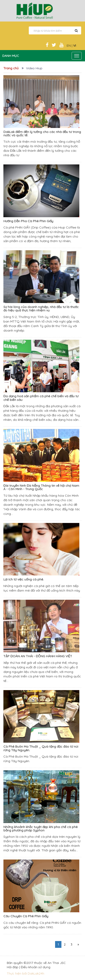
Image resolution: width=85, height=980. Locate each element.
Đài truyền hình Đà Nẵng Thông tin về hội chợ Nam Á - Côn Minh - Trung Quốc (41, 487)
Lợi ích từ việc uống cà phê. (24, 579)
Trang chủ (11, 68)
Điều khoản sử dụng (36, 967)
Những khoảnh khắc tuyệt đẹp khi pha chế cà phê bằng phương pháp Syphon (40, 829)
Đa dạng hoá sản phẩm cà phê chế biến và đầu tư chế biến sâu (41, 398)
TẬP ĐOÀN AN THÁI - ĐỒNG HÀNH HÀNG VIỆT (38, 656)
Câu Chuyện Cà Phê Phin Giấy (26, 916)
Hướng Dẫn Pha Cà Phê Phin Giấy (28, 221)
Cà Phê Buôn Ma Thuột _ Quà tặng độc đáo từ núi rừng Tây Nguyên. (41, 748)
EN (69, 46)
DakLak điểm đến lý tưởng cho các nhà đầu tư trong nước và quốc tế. (42, 134)
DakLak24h (36, 973)
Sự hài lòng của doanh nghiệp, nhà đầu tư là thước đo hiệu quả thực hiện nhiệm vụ (41, 309)
